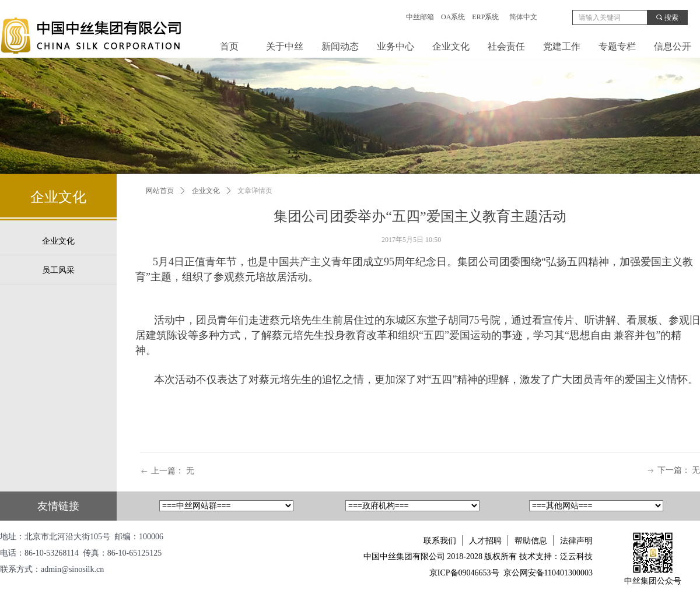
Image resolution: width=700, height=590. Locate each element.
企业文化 (206, 191)
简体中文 (523, 17)
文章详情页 (255, 191)
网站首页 (160, 191)
